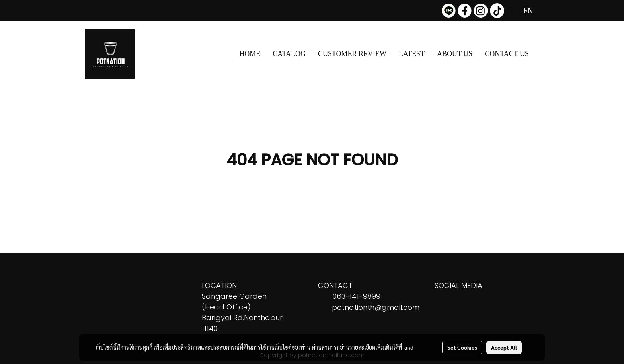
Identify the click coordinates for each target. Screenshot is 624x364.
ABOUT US (455, 54)
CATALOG (289, 54)
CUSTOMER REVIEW (352, 54)
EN (523, 11)
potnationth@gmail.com (376, 307)
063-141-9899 (357, 296)
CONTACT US (507, 54)
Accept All (504, 347)
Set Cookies (462, 347)
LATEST (412, 54)
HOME (250, 54)
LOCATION (219, 285)
